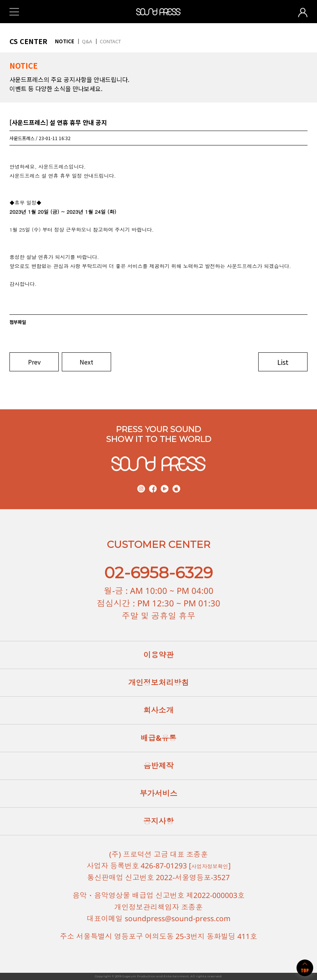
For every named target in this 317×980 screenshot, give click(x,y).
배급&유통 (159, 738)
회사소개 (158, 710)
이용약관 (158, 655)
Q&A (87, 41)
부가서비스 (158, 793)
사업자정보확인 (210, 866)
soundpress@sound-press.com (178, 918)
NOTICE (65, 41)
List (283, 362)
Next (86, 362)
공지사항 (158, 821)
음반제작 (158, 766)
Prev (34, 362)
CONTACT (110, 41)
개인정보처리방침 (158, 683)
